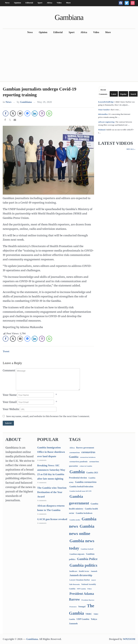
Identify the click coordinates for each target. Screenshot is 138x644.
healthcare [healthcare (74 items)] (73, 571)
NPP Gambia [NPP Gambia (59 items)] (81, 589)
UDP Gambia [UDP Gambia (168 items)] (83, 619)
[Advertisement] (69, 58)
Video (59, 3)
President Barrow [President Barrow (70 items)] (88, 600)
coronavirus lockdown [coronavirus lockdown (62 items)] (88, 457)
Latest (114, 94)
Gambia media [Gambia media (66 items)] (75, 520)
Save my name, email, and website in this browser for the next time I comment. (48, 416)
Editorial (29, 3)
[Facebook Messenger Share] (27, 113)
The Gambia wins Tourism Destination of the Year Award (52, 492)
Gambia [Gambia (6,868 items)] (77, 472)
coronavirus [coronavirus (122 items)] (75, 452)
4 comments (42, 460)
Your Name (10, 395)
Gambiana (69, 17)
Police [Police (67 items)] (90, 589)
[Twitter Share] (13, 113)
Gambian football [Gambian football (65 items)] (87, 549)
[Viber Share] (42, 113)
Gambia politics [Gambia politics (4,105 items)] (83, 565)
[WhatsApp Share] (49, 113)
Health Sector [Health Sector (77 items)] (84, 571)
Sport (40, 3)
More (68, 3)
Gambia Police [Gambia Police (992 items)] (87, 559)
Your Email (10, 402)
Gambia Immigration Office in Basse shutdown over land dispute (51, 452)
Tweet (6, 351)
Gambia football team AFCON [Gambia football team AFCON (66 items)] (80, 491)
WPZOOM (129, 639)
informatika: (103, 114)
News (7, 3)
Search (133, 94)
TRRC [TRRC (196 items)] (89, 614)
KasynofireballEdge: (106, 102)
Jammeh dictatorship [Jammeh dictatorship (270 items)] (81, 575)
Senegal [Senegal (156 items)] (82, 606)
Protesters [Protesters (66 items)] (73, 607)
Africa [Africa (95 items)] (72, 448)
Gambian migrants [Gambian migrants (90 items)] (77, 554)
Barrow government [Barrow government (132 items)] (85, 448)
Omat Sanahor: (104, 110)
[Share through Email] (20, 113)
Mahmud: (102, 130)
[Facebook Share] (6, 113)
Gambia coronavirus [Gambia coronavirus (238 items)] (86, 482)
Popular (123, 94)
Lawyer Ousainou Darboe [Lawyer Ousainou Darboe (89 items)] (80, 580)
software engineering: (107, 122)
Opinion (18, 3)
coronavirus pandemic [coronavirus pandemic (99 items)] (79, 462)
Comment (9, 370)
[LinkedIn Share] (35, 113)
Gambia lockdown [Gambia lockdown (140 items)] (84, 513)
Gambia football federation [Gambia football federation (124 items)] (81, 487)
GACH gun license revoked (52, 519)
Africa (49, 3)
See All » (131, 149)
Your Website (11, 409)
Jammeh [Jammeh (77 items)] (94, 571)
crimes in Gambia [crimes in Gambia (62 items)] (86, 466)
